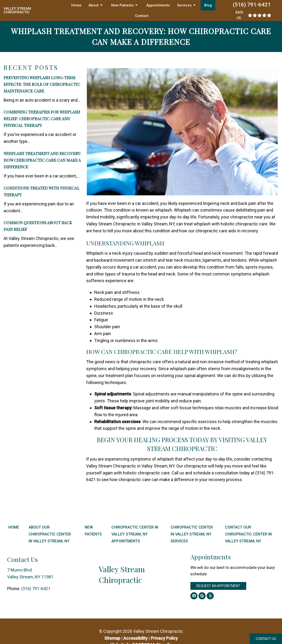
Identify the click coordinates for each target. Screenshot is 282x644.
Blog (208, 5)
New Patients (122, 5)
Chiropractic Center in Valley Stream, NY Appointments (135, 534)
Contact (142, 16)
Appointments (158, 5)
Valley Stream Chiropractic (17, 10)
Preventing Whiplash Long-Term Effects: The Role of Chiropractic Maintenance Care (42, 84)
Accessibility (136, 638)
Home (76, 5)
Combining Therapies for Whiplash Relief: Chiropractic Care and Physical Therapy (42, 119)
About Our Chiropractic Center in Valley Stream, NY (50, 534)
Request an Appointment (218, 586)
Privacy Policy (164, 638)
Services (184, 5)
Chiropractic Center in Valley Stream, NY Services (192, 534)
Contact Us (266, 639)
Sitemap (112, 638)
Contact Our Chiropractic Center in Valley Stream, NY (248, 534)
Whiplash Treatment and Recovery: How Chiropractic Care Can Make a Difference (42, 160)
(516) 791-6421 (252, 5)
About (94, 5)
